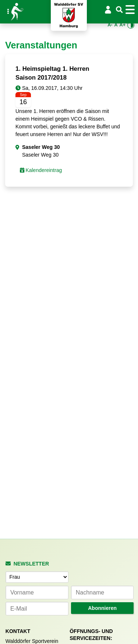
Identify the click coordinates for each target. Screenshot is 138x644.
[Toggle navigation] (131, 10)
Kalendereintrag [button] (41, 170)
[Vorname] (37, 592)
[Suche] (119, 10)
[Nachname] (102, 592)
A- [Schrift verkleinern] (110, 25)
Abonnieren (102, 608)
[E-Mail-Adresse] (37, 609)
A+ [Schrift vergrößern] (123, 25)
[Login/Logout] (108, 10)
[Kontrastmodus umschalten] (131, 25)
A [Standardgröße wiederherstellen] (116, 25)
